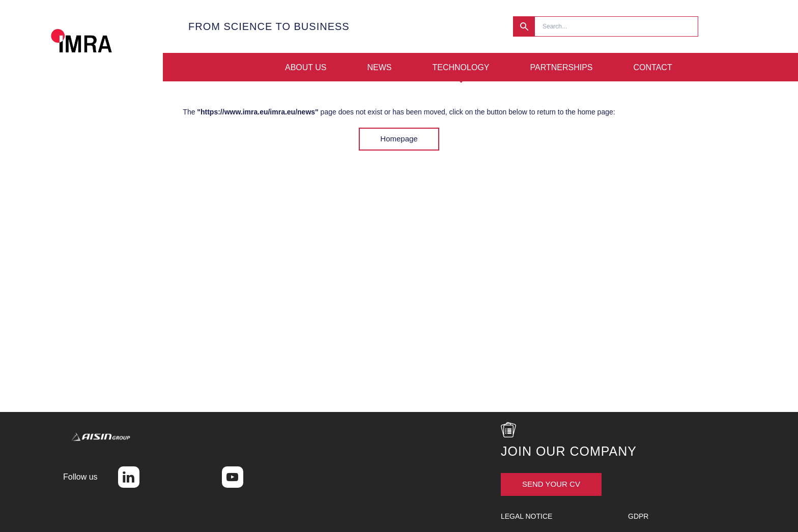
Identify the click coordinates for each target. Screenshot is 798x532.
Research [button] (524, 26)
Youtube (233, 477)
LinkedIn (129, 477)
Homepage (399, 139)
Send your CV (551, 484)
